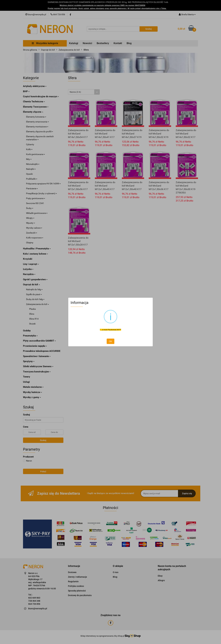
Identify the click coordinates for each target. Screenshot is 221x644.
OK (110, 341)
